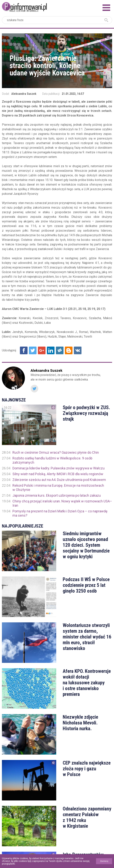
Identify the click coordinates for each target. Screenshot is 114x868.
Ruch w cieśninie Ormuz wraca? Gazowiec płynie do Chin (56, 452)
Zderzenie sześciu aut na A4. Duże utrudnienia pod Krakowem (59, 480)
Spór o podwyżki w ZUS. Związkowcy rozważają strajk (86, 413)
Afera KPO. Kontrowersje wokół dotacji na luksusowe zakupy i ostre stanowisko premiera (87, 683)
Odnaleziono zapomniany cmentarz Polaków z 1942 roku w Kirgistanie (87, 817)
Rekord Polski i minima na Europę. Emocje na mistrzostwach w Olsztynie (58, 488)
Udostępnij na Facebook (24, 350)
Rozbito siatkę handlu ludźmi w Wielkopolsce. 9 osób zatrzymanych (52, 460)
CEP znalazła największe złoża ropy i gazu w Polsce (87, 769)
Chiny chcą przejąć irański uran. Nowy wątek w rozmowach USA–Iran (62, 503)
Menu (106, 8)
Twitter (34, 389)
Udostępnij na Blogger (69, 350)
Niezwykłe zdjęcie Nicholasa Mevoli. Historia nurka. (80, 723)
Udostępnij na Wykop (60, 350)
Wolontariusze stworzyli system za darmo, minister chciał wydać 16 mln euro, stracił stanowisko (87, 637)
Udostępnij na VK (78, 350)
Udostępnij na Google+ (42, 350)
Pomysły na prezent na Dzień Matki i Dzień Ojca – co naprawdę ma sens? (60, 513)
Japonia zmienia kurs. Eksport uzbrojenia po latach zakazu (57, 495)
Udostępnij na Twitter (33, 350)
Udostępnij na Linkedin (51, 350)
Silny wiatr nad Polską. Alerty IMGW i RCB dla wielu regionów (58, 474)
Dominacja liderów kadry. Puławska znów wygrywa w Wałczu (59, 468)
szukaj (106, 20)
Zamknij (104, 861)
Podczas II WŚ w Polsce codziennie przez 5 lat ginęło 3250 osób (86, 585)
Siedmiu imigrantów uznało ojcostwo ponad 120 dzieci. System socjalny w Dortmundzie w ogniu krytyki (86, 545)
